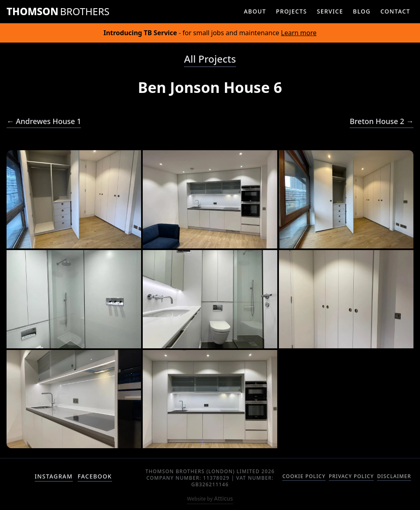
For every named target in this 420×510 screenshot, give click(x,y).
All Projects (210, 59)
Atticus (210, 498)
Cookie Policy (304, 476)
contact (395, 11)
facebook (95, 476)
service (330, 11)
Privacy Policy (351, 476)
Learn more (299, 33)
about (255, 11)
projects (292, 11)
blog (362, 11)
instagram (54, 476)
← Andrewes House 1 (44, 121)
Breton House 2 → (382, 121)
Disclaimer (394, 476)
